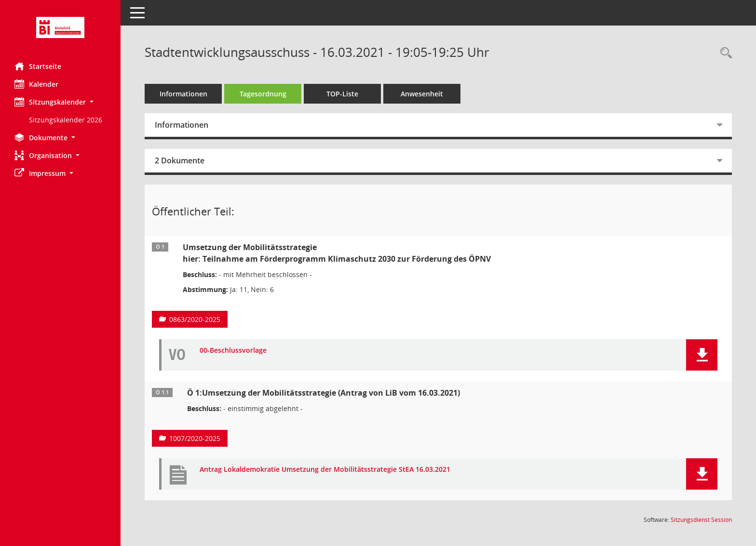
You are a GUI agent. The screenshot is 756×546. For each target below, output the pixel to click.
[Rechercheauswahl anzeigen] (724, 53)
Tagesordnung (263, 94)
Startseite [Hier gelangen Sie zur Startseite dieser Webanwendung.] (38, 66)
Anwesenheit (422, 94)
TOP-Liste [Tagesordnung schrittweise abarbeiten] (342, 94)
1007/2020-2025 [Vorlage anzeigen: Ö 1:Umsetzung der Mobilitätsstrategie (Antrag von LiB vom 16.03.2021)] (195, 438)
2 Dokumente (180, 160)
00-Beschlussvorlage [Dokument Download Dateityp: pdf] (233, 351)
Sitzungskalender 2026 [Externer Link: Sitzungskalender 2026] (66, 120)
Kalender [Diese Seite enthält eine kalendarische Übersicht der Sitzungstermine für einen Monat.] (36, 84)
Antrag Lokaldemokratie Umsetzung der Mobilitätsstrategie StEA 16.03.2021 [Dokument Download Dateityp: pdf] (325, 470)
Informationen (183, 94)
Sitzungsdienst (701, 520)
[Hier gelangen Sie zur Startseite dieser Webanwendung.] (60, 27)
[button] (60, 102)
